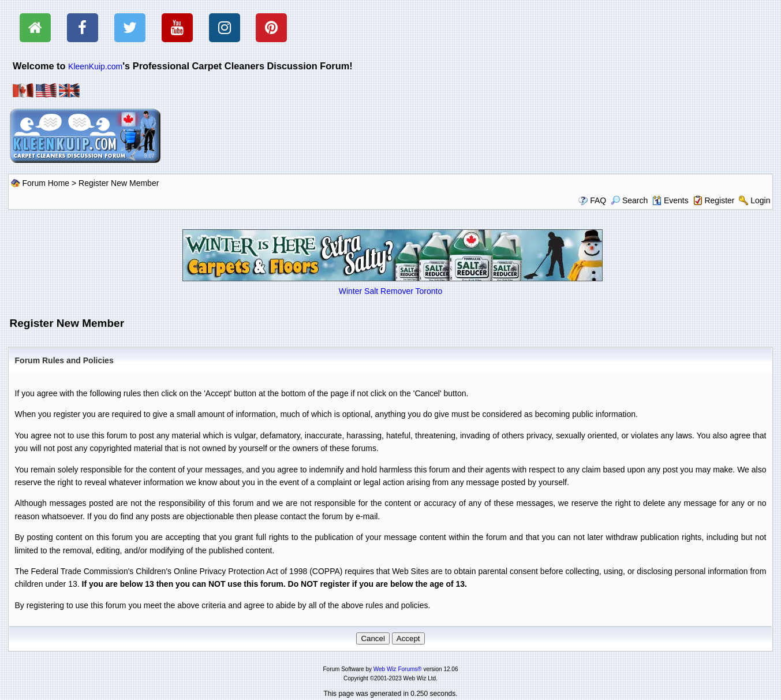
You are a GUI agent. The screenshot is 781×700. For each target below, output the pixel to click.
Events (670, 200)
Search (629, 200)
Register (719, 200)
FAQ (598, 200)
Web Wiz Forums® (398, 669)
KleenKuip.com (95, 66)
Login (760, 200)
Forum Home (46, 183)
